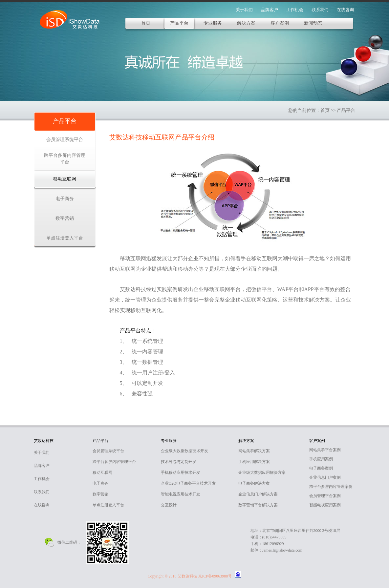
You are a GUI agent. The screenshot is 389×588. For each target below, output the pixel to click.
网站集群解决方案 (254, 451)
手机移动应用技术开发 (181, 472)
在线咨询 (345, 10)
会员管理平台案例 (325, 496)
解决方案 (246, 23)
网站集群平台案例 (325, 450)
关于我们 (244, 10)
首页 (146, 23)
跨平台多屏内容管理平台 (65, 159)
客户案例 (280, 23)
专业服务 (213, 23)
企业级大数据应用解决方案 (262, 472)
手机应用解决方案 (254, 462)
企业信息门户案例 (325, 477)
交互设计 (169, 505)
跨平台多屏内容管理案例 (331, 487)
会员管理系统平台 (65, 140)
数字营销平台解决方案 (258, 505)
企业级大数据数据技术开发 (184, 451)
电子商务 (65, 199)
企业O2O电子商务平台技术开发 (188, 483)
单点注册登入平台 (65, 238)
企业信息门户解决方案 (258, 494)
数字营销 (65, 218)
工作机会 (295, 10)
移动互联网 (65, 179)
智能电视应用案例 (325, 505)
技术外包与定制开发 (179, 462)
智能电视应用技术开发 (181, 494)
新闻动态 (313, 23)
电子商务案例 (321, 468)
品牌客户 (270, 10)
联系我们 (320, 10)
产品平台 (179, 23)
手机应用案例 (321, 459)
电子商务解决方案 (254, 483)
